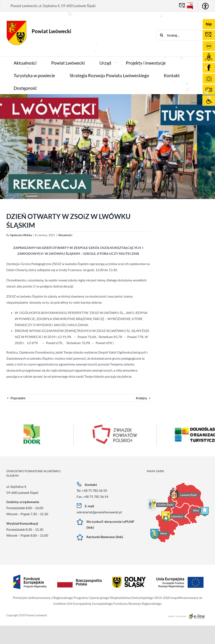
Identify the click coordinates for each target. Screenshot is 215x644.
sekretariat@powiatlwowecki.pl (99, 512)
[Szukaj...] (186, 35)
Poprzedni (18, 398)
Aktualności (65, 235)
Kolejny (141, 398)
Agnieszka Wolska (21, 235)
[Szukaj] (162, 35)
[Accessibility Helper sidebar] (205, 6)
